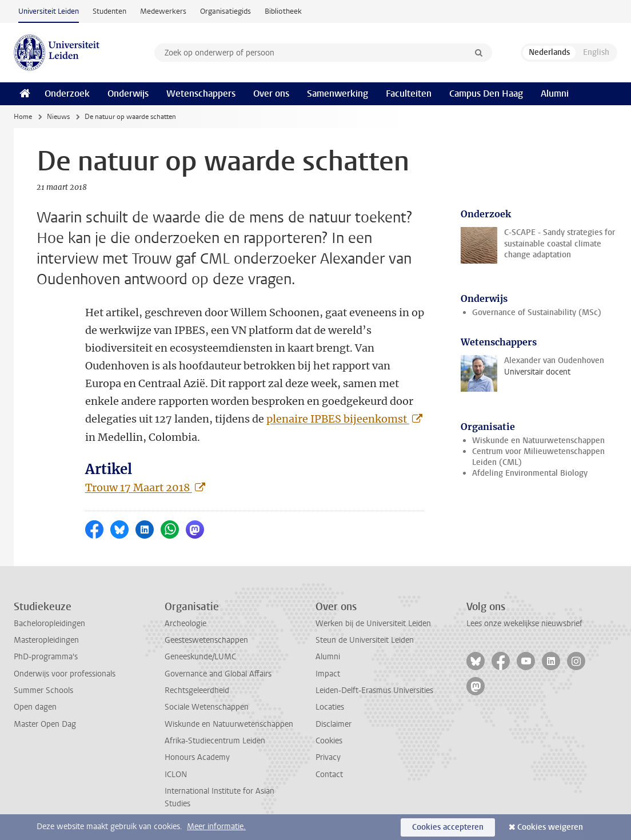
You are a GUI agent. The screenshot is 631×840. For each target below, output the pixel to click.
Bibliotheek (283, 11)
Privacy (328, 757)
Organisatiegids (225, 11)
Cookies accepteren (448, 827)
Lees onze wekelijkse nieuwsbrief (524, 624)
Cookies (329, 741)
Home (23, 117)
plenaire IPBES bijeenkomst (338, 419)
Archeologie (185, 624)
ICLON (176, 775)
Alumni (555, 93)
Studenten (109, 11)
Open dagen (35, 707)
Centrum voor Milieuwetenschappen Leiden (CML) (538, 457)
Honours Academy (197, 757)
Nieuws (58, 117)
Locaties (330, 707)
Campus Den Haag (486, 93)
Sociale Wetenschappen (207, 707)
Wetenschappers (201, 93)
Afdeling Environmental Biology (530, 473)
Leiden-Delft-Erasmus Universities (374, 690)
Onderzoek (67, 93)
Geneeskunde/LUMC (200, 657)
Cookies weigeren (550, 827)
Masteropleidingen (46, 640)
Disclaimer (334, 724)
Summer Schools (43, 690)
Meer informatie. (216, 827)
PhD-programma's (46, 657)
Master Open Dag (45, 724)
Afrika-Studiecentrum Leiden (215, 741)
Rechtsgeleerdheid (197, 690)
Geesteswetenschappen (206, 640)
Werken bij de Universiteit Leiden (373, 624)
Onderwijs (128, 93)
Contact (329, 775)
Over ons (271, 93)
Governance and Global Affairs (218, 674)
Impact (328, 674)
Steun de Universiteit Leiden (365, 640)
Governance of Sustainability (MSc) (537, 312)
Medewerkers (163, 11)
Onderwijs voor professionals (65, 674)
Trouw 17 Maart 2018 (139, 487)
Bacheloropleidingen (49, 624)
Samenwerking (338, 93)
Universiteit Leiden (49, 11)
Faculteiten (409, 93)
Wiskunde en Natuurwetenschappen (538, 441)
